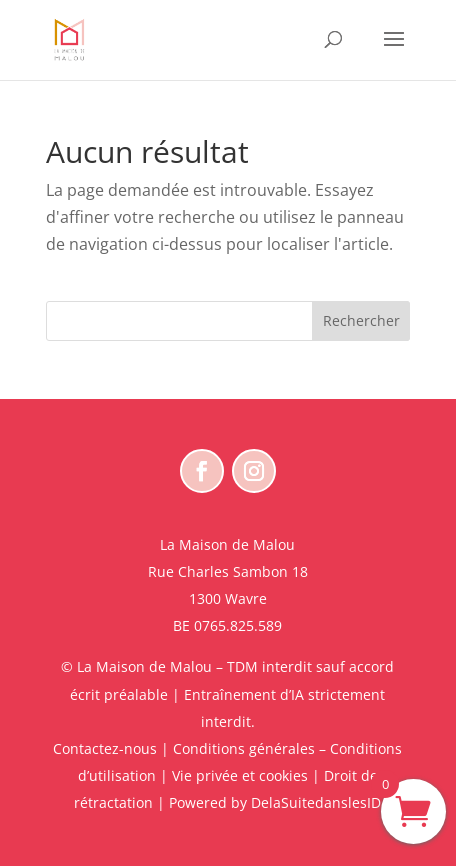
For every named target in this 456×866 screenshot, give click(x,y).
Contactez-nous (105, 748)
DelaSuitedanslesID (316, 802)
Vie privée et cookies (240, 775)
